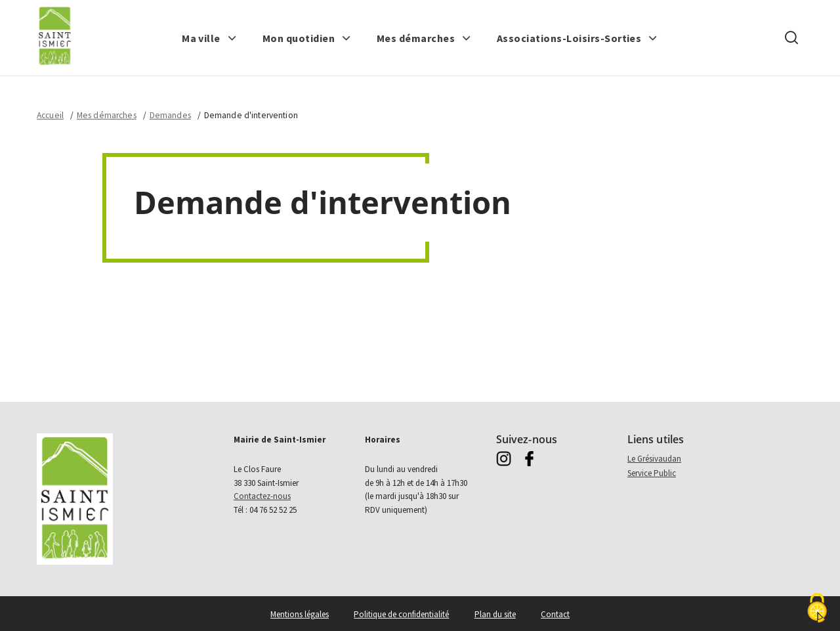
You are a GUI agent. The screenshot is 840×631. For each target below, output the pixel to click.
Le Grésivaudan (654, 459)
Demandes (170, 115)
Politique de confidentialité (401, 614)
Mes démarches (107, 115)
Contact (555, 614)
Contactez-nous (262, 496)
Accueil (50, 115)
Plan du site (495, 614)
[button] (209, 38)
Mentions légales (300, 614)
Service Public (652, 473)
